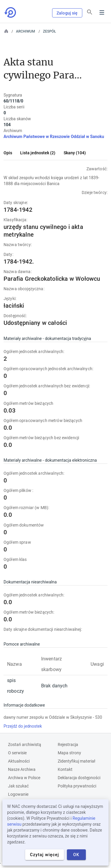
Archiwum (25, 31)
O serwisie (17, 753)
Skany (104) (75, 153)
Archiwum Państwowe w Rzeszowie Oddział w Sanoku (54, 137)
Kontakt (65, 769)
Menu (102, 12)
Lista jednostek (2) (38, 153)
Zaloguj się (67, 13)
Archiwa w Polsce (24, 778)
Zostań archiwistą (25, 745)
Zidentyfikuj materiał (77, 761)
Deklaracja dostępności (79, 778)
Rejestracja (68, 745)
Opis (8, 153)
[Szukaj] (90, 12)
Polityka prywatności (77, 786)
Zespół (49, 31)
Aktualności (19, 761)
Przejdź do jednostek (23, 726)
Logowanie (18, 794)
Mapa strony (69, 753)
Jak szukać (18, 786)
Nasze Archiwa (22, 769)
